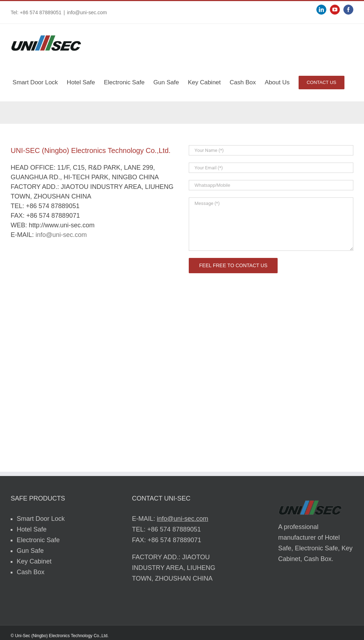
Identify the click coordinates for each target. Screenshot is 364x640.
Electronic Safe (38, 540)
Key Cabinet (34, 561)
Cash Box (31, 572)
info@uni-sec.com (87, 12)
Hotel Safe (32, 529)
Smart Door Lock (41, 519)
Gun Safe (30, 551)
